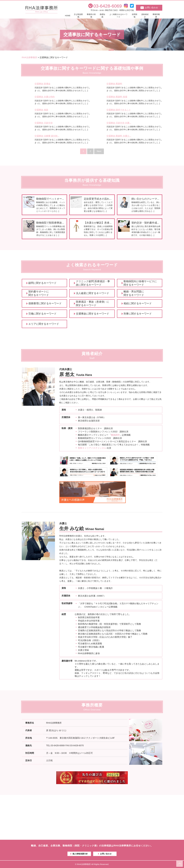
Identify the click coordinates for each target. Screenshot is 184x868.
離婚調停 (115, 435)
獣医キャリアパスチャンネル (92, 448)
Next (99, 151)
